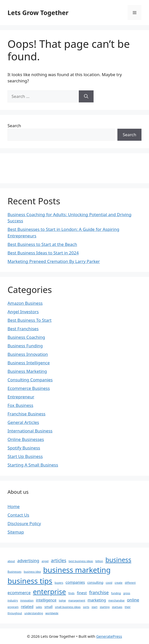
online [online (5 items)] (133, 600)
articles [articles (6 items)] (59, 560)
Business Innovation (28, 354)
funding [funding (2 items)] (116, 593)
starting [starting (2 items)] (105, 607)
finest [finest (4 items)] (82, 593)
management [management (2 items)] (77, 600)
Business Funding (25, 346)
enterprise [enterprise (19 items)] (49, 592)
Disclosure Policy (24, 523)
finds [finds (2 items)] (71, 593)
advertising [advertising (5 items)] (28, 560)
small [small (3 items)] (49, 607)
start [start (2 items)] (94, 607)
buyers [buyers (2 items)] (59, 583)
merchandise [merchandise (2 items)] (117, 600)
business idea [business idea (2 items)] (32, 572)
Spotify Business (24, 448)
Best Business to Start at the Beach (42, 244)
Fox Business (20, 405)
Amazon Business (25, 303)
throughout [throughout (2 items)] (15, 613)
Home (14, 506)
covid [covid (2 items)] (109, 583)
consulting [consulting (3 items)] (95, 582)
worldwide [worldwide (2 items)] (52, 613)
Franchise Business (26, 414)
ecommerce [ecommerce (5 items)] (19, 593)
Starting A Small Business (33, 465)
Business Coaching (26, 337)
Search (14, 126)
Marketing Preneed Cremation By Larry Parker (54, 261)
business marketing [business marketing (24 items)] (77, 570)
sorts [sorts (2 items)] (86, 607)
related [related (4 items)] (27, 606)
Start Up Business (25, 456)
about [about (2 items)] (11, 561)
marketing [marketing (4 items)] (97, 600)
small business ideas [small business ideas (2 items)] (68, 607)
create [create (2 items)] (119, 583)
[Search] (86, 96)
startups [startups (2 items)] (117, 607)
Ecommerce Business (29, 388)
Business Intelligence (29, 363)
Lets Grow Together (38, 13)
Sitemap (16, 532)
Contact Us (18, 515)
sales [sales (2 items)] (39, 607)
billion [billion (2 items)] (99, 561)
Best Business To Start (29, 320)
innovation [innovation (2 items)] (27, 600)
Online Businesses (26, 439)
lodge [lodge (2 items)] (62, 600)
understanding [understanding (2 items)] (34, 613)
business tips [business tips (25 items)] (30, 581)
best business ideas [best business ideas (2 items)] (81, 561)
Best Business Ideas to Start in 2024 (43, 253)
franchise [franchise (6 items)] (99, 592)
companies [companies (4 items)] (75, 582)
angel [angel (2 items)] (45, 561)
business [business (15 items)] (118, 560)
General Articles (23, 422)
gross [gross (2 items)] (127, 593)
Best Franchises (23, 329)
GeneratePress (109, 636)
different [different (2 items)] (130, 583)
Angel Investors (23, 312)
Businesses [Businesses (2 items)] (14, 572)
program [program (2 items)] (13, 607)
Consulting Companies (30, 380)
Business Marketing (27, 371)
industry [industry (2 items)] (13, 600)
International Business (30, 431)
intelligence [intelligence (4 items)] (46, 600)
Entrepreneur (21, 397)
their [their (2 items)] (128, 607)
